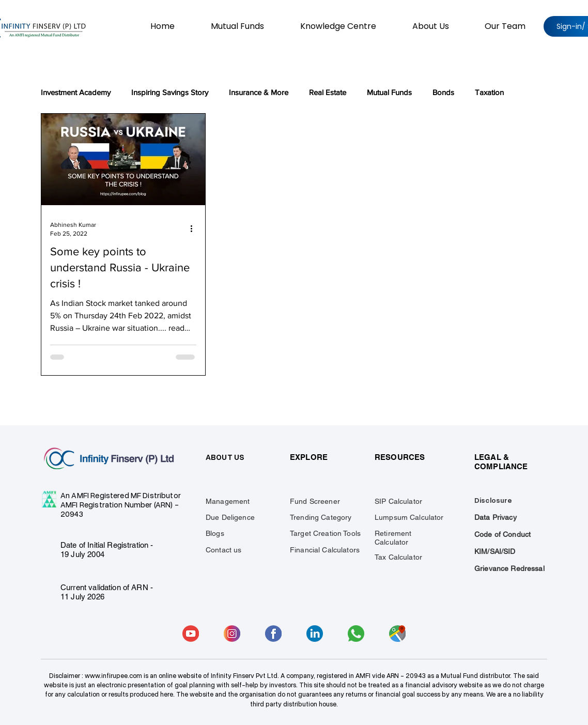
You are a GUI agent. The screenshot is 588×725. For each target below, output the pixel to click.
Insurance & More (259, 92)
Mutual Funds (389, 92)
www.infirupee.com (113, 676)
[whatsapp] (356, 634)
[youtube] (191, 634)
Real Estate (328, 92)
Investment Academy (76, 92)
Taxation (489, 92)
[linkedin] (315, 634)
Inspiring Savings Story (170, 92)
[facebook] (273, 634)
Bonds (443, 92)
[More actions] (195, 228)
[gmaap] (397, 634)
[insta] (232, 634)
